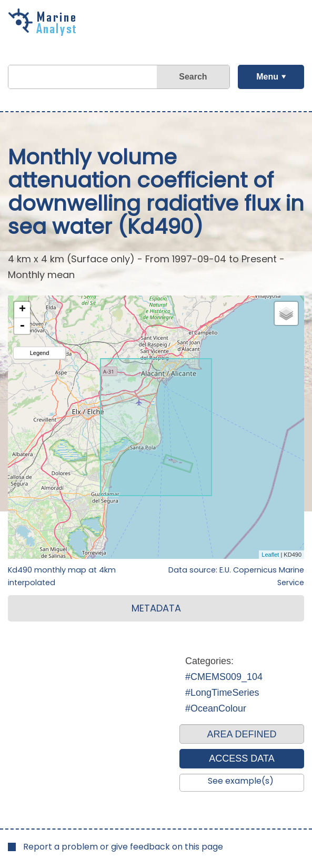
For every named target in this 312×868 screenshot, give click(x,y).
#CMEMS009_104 (224, 677)
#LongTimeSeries (222, 693)
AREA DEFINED (241, 734)
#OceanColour (216, 708)
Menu (267, 77)
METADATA (156, 608)
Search (193, 77)
